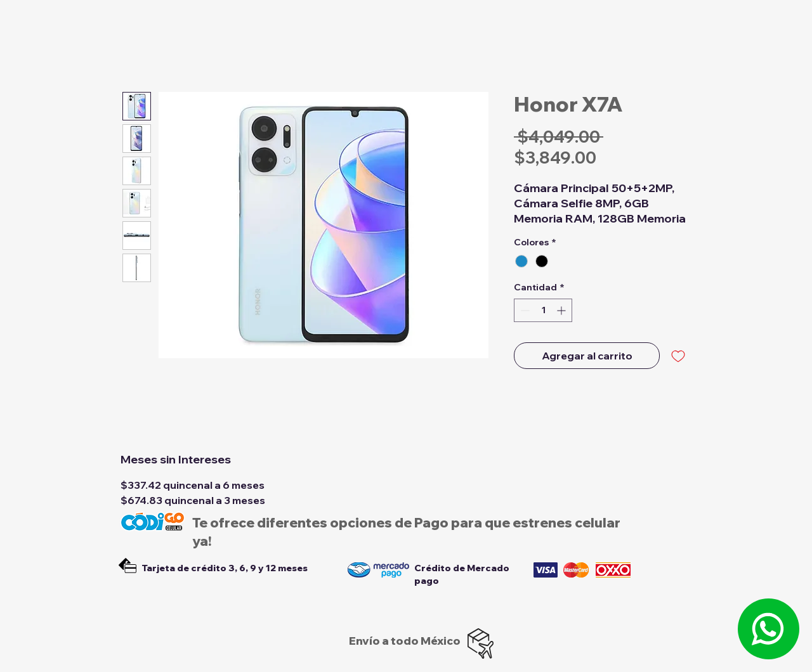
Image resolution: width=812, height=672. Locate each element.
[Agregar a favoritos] (678, 356)
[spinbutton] (543, 310)
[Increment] (562, 310)
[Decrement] (524, 310)
